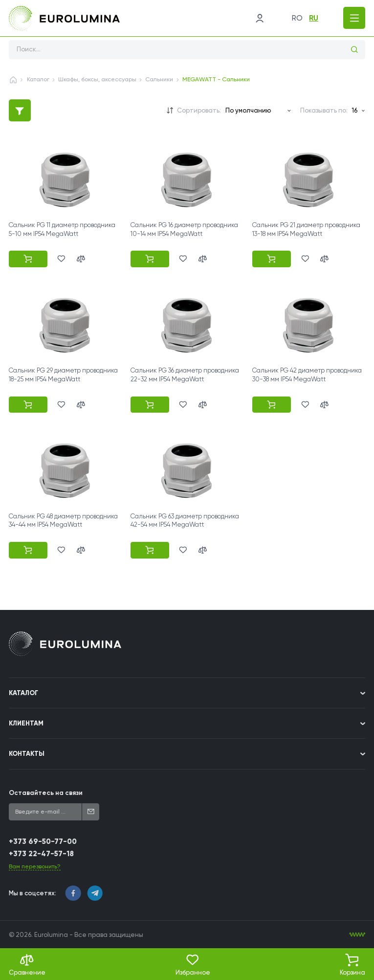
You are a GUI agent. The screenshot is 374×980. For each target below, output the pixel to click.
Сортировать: (199, 110)
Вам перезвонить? (35, 866)
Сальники (159, 79)
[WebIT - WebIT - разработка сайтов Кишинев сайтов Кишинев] (357, 935)
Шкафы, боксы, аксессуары (97, 79)
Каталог (38, 79)
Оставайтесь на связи (46, 793)
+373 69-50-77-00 (43, 841)
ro (296, 18)
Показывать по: (324, 110)
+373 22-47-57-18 (41, 854)
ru (313, 18)
